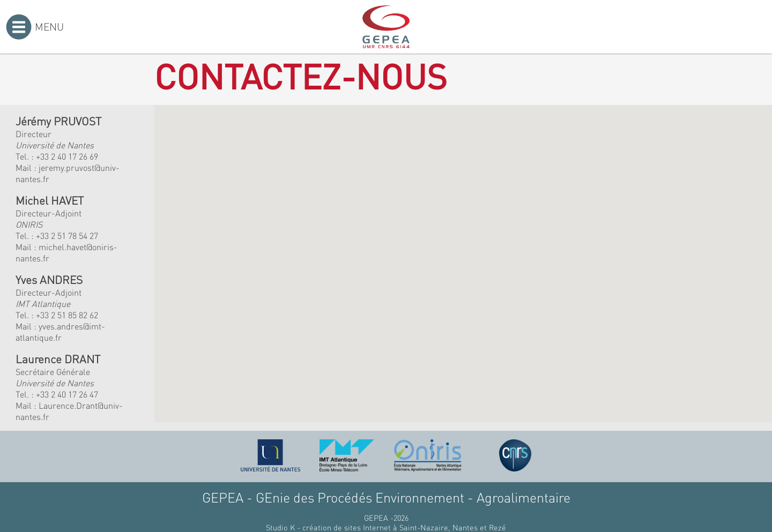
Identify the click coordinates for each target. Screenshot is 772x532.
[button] (319, 227)
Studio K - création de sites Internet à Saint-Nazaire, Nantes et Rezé (386, 527)
